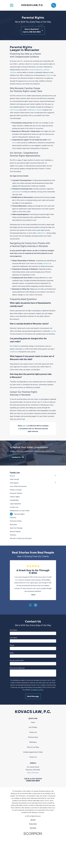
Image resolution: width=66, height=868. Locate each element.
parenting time (17, 192)
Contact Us (33, 757)
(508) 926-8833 (33, 781)
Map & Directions (33, 773)
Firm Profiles (33, 727)
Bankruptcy (33, 742)
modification (14, 352)
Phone (12, 645)
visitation (40, 110)
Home (33, 722)
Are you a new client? (17, 660)
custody (53, 331)
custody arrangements (35, 70)
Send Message (33, 696)
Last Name (14, 638)
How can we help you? (17, 668)
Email (12, 653)
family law (49, 75)
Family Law (33, 732)
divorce (15, 143)
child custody (14, 110)
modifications (31, 110)
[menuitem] (32, 476)
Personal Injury (33, 737)
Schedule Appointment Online (33, 752)
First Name (14, 630)
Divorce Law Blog (33, 747)
